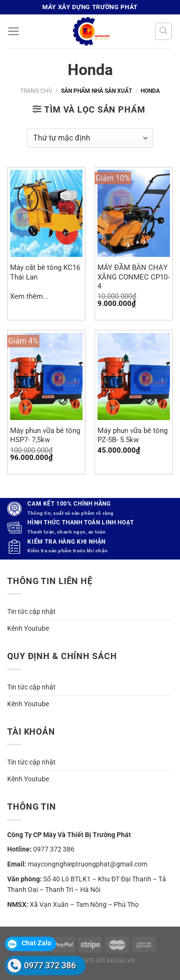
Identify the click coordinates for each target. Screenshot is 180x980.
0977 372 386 (54, 849)
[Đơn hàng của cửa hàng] (90, 138)
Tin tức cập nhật (31, 611)
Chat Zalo (36, 943)
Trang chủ (36, 91)
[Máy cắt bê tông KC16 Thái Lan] (46, 213)
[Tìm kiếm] (163, 31)
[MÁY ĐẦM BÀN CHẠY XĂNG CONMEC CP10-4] (134, 213)
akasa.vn (121, 961)
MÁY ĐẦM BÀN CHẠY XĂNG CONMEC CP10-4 (133, 277)
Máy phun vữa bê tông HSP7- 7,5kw (45, 435)
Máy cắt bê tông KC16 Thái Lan (45, 272)
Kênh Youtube (28, 628)
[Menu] (14, 31)
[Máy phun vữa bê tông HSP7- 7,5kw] (46, 376)
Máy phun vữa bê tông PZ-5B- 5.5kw (132, 435)
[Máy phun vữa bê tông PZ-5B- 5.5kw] (134, 376)
